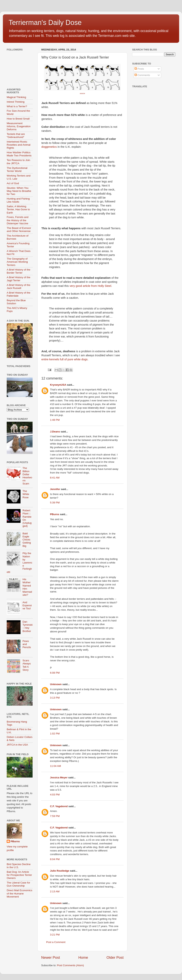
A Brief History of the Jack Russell (18, 287)
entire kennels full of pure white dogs (64, 359)
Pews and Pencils (27, 644)
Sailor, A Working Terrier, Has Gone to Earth (18, 209)
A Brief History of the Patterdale (18, 294)
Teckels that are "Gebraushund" (16, 136)
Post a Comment (56, 942)
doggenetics (49, 147)
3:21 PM (55, 935)
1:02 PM (55, 734)
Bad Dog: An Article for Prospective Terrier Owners (19, 875)
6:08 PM (55, 673)
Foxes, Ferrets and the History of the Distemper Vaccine (18, 220)
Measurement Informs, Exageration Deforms (19, 126)
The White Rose (26, 494)
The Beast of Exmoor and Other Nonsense (19, 230)
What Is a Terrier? (17, 106)
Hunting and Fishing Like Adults (18, 200)
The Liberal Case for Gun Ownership (18, 884)
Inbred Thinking (16, 102)
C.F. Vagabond (59, 806)
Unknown (56, 684)
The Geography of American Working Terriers (17, 262)
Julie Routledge (60, 871)
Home (83, 957)
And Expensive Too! (27, 605)
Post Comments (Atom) (71, 965)
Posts (139, 69)
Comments (142, 75)
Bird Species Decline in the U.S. (19, 866)
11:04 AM (55, 766)
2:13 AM (55, 891)
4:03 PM (55, 795)
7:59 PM (55, 816)
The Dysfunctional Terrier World (17, 170)
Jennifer (55, 489)
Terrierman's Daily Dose (45, 23)
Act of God (13, 183)
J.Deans (55, 432)
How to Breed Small (18, 119)
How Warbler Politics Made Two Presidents (19, 154)
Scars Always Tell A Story (27, 665)
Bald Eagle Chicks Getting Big (27, 540)
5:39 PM (55, 503)
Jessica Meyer (59, 777)
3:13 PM (55, 698)
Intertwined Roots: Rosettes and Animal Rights (19, 145)
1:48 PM (55, 420)
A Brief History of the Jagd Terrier (18, 279)
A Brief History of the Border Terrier (18, 271)
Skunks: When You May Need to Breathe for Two (19, 191)
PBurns (55, 514)
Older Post (115, 957)
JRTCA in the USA (17, 745)
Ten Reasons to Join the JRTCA (18, 162)
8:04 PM (55, 859)
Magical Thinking (16, 97)
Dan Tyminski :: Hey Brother (27, 626)
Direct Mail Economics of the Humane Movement (20, 893)
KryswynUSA (58, 385)
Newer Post (51, 957)
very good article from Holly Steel (90, 286)
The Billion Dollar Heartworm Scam (27, 476)
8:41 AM (55, 478)
